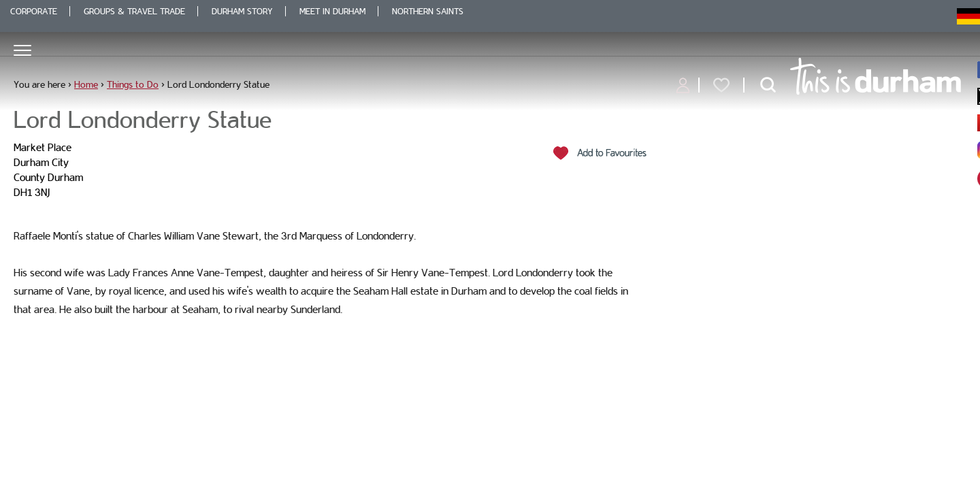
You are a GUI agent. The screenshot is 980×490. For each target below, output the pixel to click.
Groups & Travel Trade (134, 11)
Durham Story (242, 11)
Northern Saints (428, 11)
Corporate (34, 11)
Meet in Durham (332, 11)
